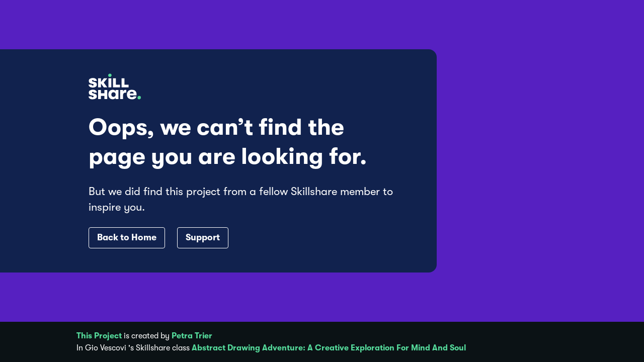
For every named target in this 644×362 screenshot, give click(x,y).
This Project (99, 336)
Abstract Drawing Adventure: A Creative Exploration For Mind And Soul (329, 348)
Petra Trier (192, 336)
